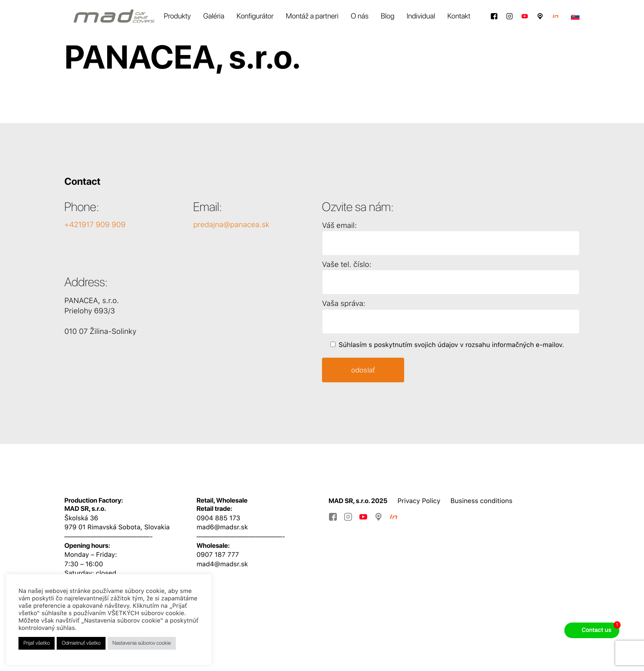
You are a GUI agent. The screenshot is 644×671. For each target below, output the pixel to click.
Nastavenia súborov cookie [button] (142, 643)
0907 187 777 (217, 555)
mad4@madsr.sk (222, 564)
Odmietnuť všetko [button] (81, 643)
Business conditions (482, 501)
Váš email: (339, 226)
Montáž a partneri (312, 16)
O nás (360, 16)
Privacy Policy (419, 501)
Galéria (214, 16)
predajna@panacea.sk (231, 225)
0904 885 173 (218, 518)
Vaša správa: (344, 304)
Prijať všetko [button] (37, 643)
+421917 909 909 (95, 225)
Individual (421, 16)
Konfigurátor (255, 16)
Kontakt (459, 16)
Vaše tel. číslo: (347, 265)
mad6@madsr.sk (222, 527)
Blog (388, 16)
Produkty (177, 16)
